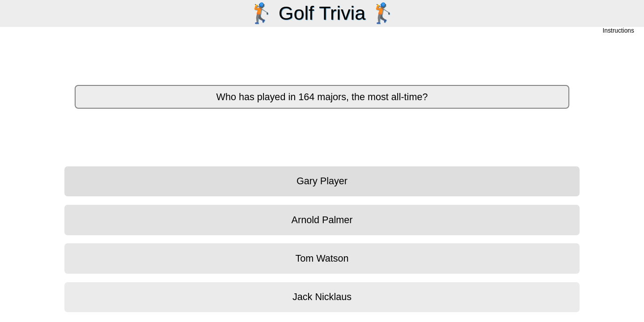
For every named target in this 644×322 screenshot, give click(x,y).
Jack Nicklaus (322, 297)
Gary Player (322, 181)
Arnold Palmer (322, 220)
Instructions (619, 31)
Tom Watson (322, 258)
